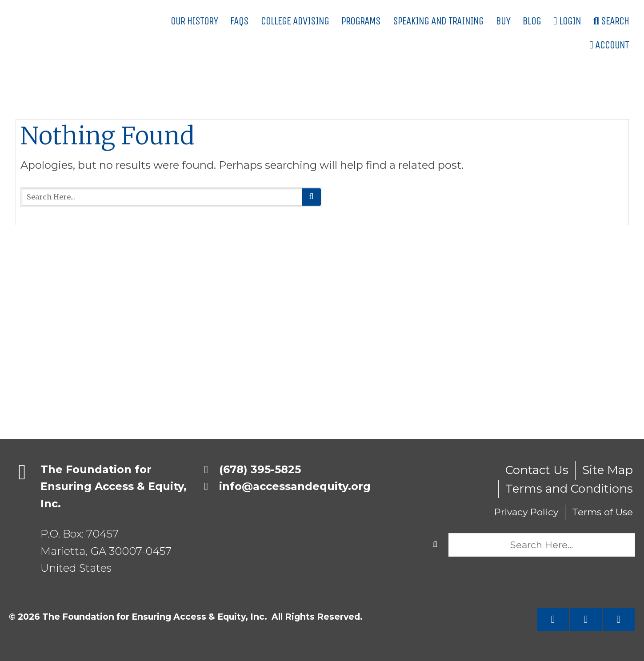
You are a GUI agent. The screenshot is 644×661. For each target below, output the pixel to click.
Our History (194, 21)
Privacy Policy (526, 512)
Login (567, 21)
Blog (532, 21)
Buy (503, 21)
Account (609, 45)
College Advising (295, 21)
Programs (361, 21)
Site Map (608, 470)
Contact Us (537, 470)
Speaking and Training (438, 21)
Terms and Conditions (569, 489)
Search (611, 21)
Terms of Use (602, 512)
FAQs (239, 21)
